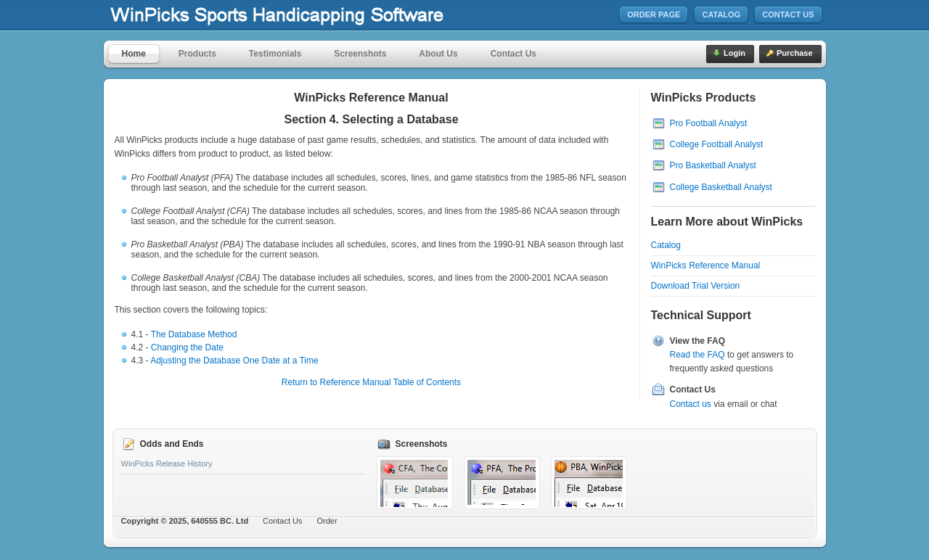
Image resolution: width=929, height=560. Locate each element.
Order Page (654, 15)
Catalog (721, 15)
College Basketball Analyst (721, 187)
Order (327, 521)
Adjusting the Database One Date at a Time (234, 361)
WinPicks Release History (167, 464)
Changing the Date (187, 347)
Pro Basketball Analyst (713, 165)
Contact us (691, 404)
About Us (438, 54)
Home (134, 54)
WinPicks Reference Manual (706, 265)
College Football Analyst (717, 144)
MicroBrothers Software (320, 16)
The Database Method (194, 334)
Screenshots (360, 54)
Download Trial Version (696, 286)
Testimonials (275, 54)
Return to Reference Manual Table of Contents (371, 382)
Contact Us (788, 15)
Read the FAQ (697, 355)
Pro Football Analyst (709, 123)
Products (197, 54)
